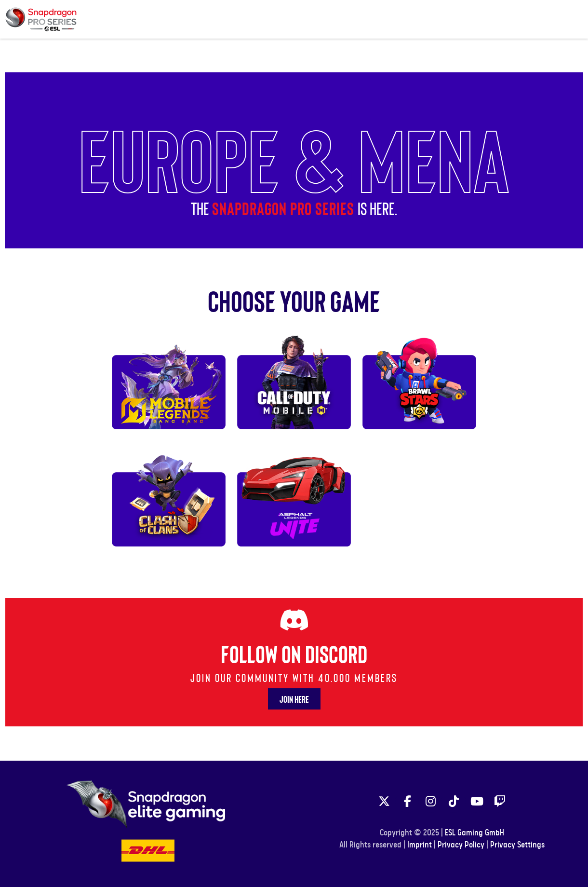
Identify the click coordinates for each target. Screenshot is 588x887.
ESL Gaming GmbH (474, 833)
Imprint (420, 845)
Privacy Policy (461, 845)
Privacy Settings (517, 845)
